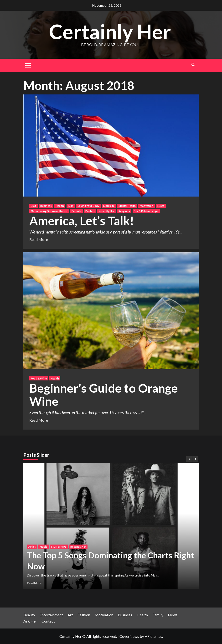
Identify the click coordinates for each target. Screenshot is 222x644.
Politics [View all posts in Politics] (90, 211)
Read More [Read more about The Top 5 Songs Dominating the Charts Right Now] (34, 583)
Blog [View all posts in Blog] (34, 206)
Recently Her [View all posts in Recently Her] (107, 211)
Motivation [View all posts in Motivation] (147, 206)
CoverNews (129, 636)
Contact (48, 621)
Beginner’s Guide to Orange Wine (104, 395)
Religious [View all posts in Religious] (124, 211)
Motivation (104, 615)
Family (158, 615)
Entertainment (51, 615)
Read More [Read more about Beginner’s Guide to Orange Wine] (39, 420)
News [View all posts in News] (161, 206)
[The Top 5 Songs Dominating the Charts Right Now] (111, 526)
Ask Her (30, 621)
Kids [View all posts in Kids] (71, 206)
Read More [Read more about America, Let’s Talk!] (39, 239)
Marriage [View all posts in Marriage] (109, 206)
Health (142, 615)
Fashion (84, 615)
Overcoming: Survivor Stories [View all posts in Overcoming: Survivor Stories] (49, 211)
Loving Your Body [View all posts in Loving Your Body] (88, 206)
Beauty (29, 615)
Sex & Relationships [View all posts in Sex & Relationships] (146, 211)
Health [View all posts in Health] (60, 206)
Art (70, 615)
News (173, 615)
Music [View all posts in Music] (43, 547)
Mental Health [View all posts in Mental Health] (127, 206)
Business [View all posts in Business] (46, 206)
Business (125, 615)
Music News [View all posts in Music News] (59, 547)
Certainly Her (110, 31)
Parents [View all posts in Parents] (76, 211)
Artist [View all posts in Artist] (32, 547)
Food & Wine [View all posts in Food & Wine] (39, 378)
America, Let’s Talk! (82, 221)
